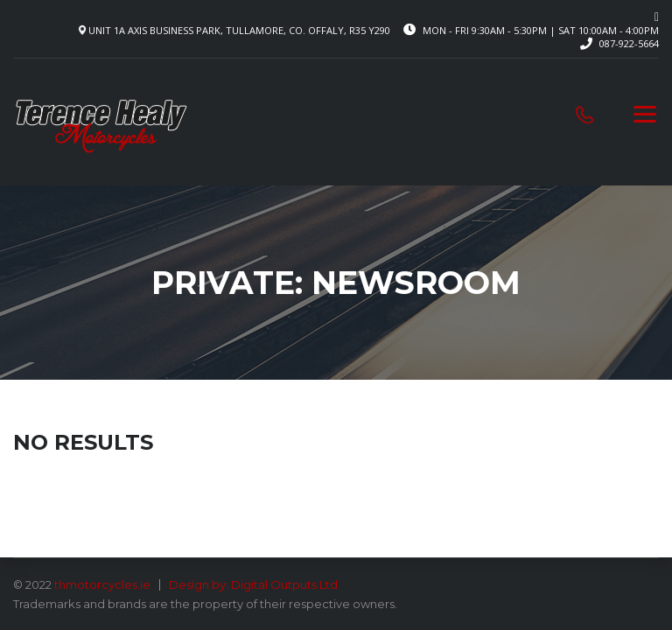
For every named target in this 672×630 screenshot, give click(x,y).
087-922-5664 (629, 43)
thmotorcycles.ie (102, 584)
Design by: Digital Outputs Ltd (253, 584)
